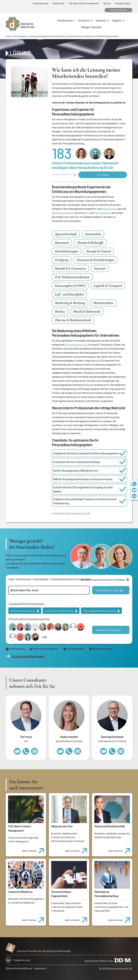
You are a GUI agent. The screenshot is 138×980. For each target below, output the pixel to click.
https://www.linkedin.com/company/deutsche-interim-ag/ (134, 496)
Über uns (107, 3)
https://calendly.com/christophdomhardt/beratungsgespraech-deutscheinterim (121, 751)
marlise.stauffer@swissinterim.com (60, 751)
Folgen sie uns (18, 960)
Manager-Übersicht (91, 27)
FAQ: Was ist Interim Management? (84, 3)
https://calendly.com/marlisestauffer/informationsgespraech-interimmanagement (78, 751)
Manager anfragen (123, 3)
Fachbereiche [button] (64, 21)
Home (8, 36)
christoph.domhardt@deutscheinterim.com (103, 751)
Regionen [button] (117, 21)
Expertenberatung (40, 3)
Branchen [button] (101, 21)
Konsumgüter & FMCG (70, 286)
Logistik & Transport (108, 286)
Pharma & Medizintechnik (73, 320)
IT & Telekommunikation (72, 277)
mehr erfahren (34, 849)
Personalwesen (21, 36)
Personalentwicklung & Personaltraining (48, 36)
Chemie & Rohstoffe (90, 243)
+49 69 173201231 (26, 751)
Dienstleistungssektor (63, 213)
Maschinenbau (110, 209)
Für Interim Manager (118, 10)
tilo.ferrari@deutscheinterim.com (17, 751)
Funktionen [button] (84, 21)
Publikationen (58, 3)
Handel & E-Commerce (70, 268)
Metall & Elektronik (87, 311)
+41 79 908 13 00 (69, 751)
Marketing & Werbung (70, 303)
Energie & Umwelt (99, 251)
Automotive (93, 234)
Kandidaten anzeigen (109, 630)
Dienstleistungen (67, 251)
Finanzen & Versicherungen (95, 260)
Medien (60, 311)
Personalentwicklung (77, 345)
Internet (100, 268)
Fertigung (62, 260)
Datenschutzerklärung (19, 968)
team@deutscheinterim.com (134, 490)
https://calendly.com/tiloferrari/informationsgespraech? (34, 751)
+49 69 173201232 (112, 751)
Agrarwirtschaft (66, 234)
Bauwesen (62, 243)
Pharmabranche (102, 213)
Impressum (40, 968)
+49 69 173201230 (134, 484)
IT (87, 213)
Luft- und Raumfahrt (69, 294)
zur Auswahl (103, 175)
